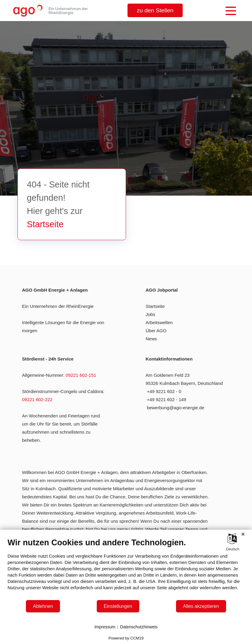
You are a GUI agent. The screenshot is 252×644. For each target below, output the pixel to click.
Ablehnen (43, 606)
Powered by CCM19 (126, 638)
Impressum (105, 627)
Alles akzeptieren (201, 606)
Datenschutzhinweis (139, 627)
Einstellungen (118, 606)
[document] (126, 569)
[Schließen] (243, 534)
